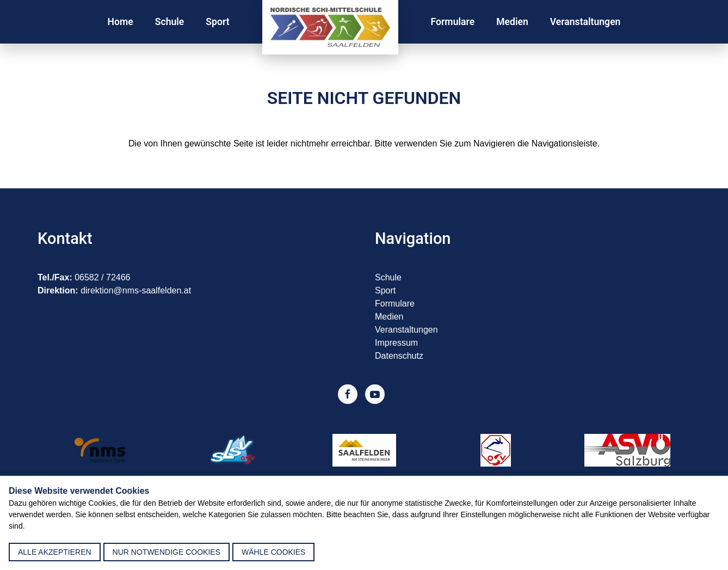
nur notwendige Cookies (166, 552)
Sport (217, 22)
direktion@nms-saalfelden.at (136, 290)
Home (121, 22)
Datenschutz (399, 356)
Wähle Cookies (273, 552)
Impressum (396, 343)
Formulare (453, 22)
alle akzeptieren (55, 552)
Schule (170, 22)
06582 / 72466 (102, 277)
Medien (512, 22)
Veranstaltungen (585, 22)
